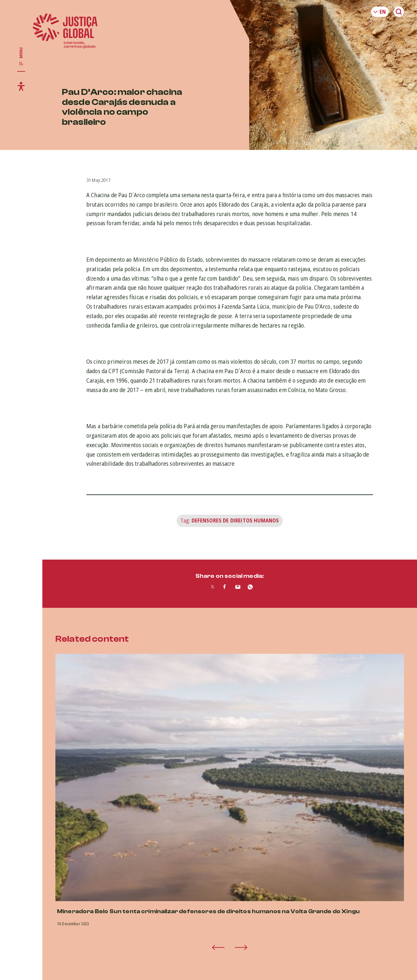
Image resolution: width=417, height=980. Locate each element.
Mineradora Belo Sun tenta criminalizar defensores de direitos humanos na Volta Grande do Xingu (208, 911)
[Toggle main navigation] (21, 57)
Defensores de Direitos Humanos (235, 520)
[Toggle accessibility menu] (21, 86)
